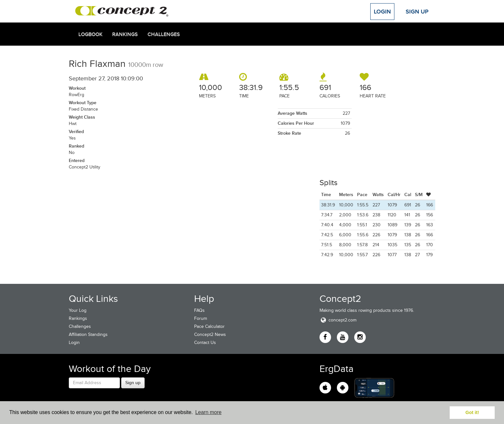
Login (382, 12)
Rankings (125, 34)
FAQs (199, 310)
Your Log (78, 310)
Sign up (133, 383)
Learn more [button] (208, 412)
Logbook (90, 34)
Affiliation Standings (88, 334)
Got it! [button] (472, 412)
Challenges (164, 34)
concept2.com (338, 320)
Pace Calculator (209, 326)
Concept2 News (210, 334)
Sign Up (417, 12)
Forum (201, 318)
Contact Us (205, 343)
